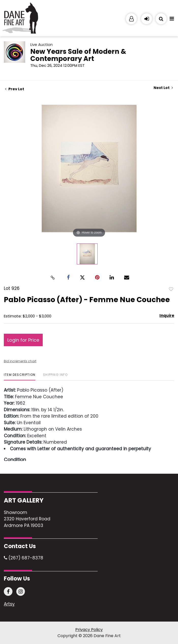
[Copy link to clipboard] (53, 277)
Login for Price (23, 340)
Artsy (9, 604)
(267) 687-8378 (24, 558)
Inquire (167, 315)
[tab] (20, 377)
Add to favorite (171, 289)
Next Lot (163, 88)
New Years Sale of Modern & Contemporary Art (78, 55)
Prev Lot (15, 89)
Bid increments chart (20, 361)
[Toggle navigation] (172, 20)
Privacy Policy (89, 630)
